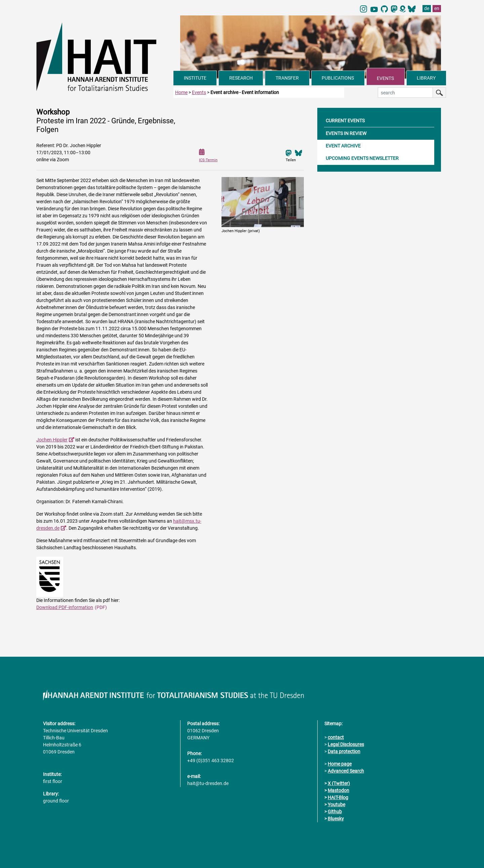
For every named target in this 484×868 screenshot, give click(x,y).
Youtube (336, 805)
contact (336, 737)
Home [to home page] (181, 92)
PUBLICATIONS (338, 78)
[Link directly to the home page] (105, 56)
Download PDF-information (65, 607)
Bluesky (336, 819)
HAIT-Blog (338, 797)
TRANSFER (287, 78)
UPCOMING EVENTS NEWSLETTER (362, 158)
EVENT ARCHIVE (343, 146)
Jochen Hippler (52, 440)
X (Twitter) (339, 783)
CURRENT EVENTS (345, 121)
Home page (340, 764)
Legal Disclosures (346, 744)
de (427, 8)
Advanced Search (346, 771)
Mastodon (338, 790)
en (437, 8)
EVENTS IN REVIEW (346, 133)
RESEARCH (241, 78)
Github (335, 812)
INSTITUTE (195, 78)
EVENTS (385, 78)
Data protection (344, 751)
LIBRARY (426, 78)
